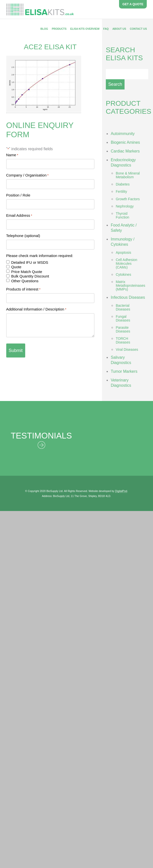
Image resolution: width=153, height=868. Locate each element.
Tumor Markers (124, 371)
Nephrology (125, 206)
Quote (16, 267)
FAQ (106, 29)
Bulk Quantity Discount (30, 276)
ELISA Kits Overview (85, 29)
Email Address (19, 215)
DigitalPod (121, 491)
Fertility (121, 191)
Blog (44, 29)
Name (12, 155)
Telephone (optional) (23, 236)
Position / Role (18, 195)
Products (59, 29)
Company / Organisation (27, 175)
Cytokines (124, 274)
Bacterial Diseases (123, 307)
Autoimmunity (123, 134)
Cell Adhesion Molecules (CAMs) (127, 263)
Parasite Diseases (123, 329)
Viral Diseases (127, 349)
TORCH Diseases (123, 340)
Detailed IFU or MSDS (30, 262)
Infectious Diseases (128, 297)
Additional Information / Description (36, 309)
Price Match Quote (27, 272)
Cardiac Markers (125, 151)
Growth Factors (128, 199)
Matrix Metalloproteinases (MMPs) (131, 285)
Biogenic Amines (125, 142)
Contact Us (138, 29)
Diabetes (123, 184)
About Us (119, 29)
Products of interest (23, 289)
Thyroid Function (123, 215)
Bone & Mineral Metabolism (128, 175)
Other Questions (25, 281)
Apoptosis (124, 252)
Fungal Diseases (123, 318)
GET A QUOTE (133, 4)
